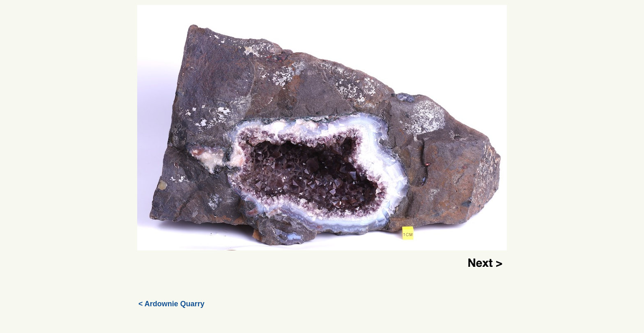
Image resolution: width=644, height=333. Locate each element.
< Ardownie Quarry (171, 304)
